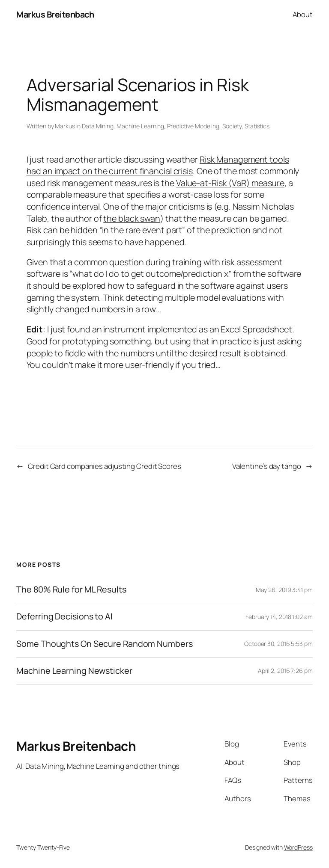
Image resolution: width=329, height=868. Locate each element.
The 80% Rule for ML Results (71, 590)
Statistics (257, 126)
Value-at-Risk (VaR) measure (230, 183)
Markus (65, 126)
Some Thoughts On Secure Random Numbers (104, 644)
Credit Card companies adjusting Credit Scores (105, 466)
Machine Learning (140, 126)
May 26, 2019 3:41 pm (284, 590)
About (303, 14)
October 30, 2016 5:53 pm (278, 644)
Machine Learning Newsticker (74, 671)
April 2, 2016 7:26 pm (285, 671)
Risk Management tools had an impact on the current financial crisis (158, 165)
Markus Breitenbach (55, 14)
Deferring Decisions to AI (64, 616)
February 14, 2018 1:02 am (279, 617)
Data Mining (98, 126)
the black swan (132, 218)
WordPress (298, 847)
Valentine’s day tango (267, 466)
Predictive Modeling (193, 126)
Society (232, 126)
